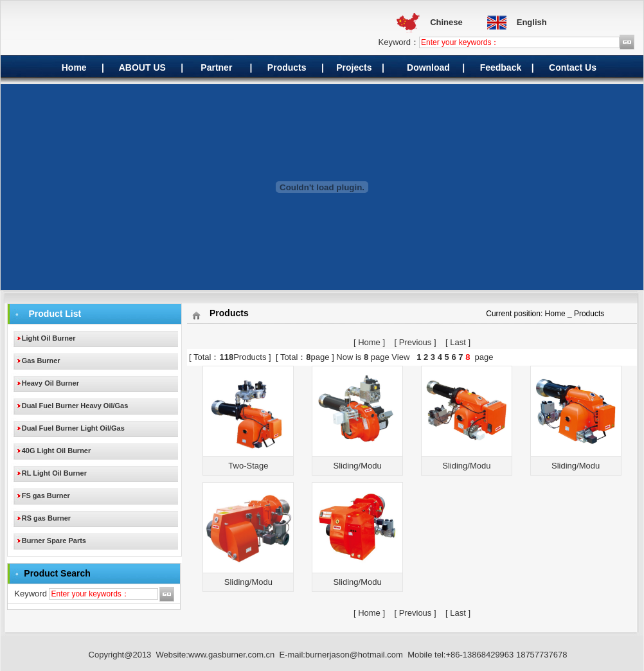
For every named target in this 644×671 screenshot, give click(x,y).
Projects (354, 67)
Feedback (501, 67)
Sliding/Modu (358, 466)
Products (287, 67)
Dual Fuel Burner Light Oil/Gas (73, 428)
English (532, 22)
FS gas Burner (46, 496)
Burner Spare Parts (54, 541)
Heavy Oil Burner (50, 383)
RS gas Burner (46, 518)
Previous (416, 342)
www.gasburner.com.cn (231, 655)
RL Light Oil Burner (54, 473)
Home (74, 67)
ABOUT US (141, 67)
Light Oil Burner (49, 338)
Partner (216, 67)
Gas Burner (41, 361)
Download (428, 67)
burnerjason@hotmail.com (354, 655)
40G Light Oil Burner (57, 451)
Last (458, 342)
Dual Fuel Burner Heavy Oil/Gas (75, 406)
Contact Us (573, 67)
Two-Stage (248, 466)
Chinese (446, 22)
